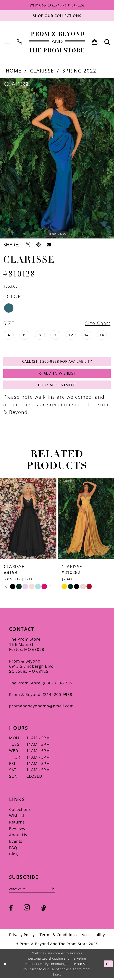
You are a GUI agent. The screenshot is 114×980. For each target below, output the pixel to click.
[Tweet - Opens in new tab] (28, 245)
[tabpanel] (57, 158)
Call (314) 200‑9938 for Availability (57, 362)
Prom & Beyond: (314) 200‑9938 (41, 696)
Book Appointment (57, 386)
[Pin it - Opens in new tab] (38, 245)
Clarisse (42, 71)
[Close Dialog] (5, 966)
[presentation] (28, 520)
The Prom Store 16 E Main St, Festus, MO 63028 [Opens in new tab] (27, 646)
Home (14, 71)
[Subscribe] (55, 890)
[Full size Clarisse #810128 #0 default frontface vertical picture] (57, 158)
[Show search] (107, 42)
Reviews (17, 830)
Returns (17, 824)
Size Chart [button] (97, 323)
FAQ (13, 849)
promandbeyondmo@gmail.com (41, 707)
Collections (20, 811)
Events (16, 843)
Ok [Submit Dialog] (108, 965)
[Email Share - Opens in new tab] (49, 245)
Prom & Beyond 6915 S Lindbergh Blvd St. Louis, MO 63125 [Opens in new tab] (31, 668)
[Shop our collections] (57, 16)
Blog (14, 855)
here (57, 976)
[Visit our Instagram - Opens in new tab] (27, 909)
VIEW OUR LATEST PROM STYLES (56, 5)
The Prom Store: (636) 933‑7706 (41, 684)
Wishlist (17, 817)
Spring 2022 (79, 71)
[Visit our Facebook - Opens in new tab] (11, 910)
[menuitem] (7, 42)
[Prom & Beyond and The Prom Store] (57, 42)
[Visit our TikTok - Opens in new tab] (43, 910)
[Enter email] (33, 890)
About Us (18, 836)
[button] (7, 42)
